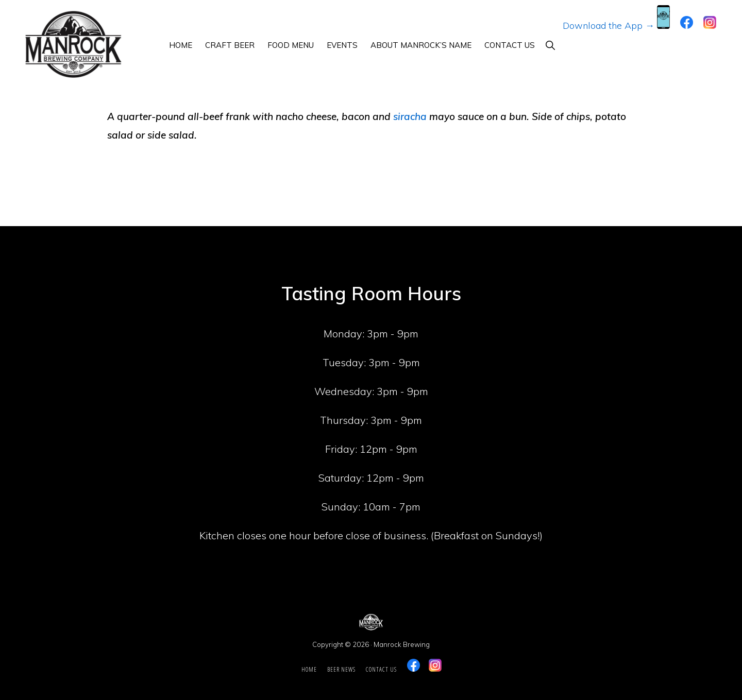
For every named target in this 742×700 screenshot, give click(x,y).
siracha (410, 116)
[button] (550, 45)
